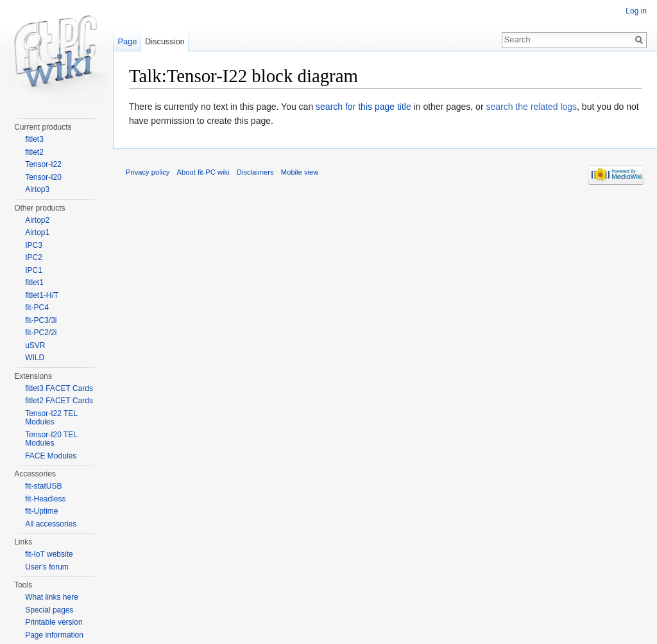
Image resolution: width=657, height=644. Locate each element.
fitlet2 (34, 152)
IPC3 (34, 245)
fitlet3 (34, 139)
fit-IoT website (49, 554)
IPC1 (34, 270)
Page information (54, 635)
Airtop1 (37, 232)
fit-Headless (45, 499)
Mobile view (300, 172)
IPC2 (34, 257)
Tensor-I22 (43, 164)
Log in (636, 11)
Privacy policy (148, 172)
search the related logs (531, 107)
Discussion (165, 41)
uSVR (35, 345)
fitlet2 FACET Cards (59, 401)
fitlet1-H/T (42, 295)
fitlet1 (34, 283)
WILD (35, 358)
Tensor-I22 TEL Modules (51, 418)
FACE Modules (51, 456)
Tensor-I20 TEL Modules (51, 439)
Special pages (49, 610)
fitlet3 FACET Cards (59, 388)
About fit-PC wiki (203, 172)
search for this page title (363, 107)
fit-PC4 (37, 308)
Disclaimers (255, 172)
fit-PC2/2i (41, 333)
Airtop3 (37, 189)
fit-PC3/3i (41, 320)
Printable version (54, 622)
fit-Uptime (41, 511)
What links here (52, 597)
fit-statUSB (43, 486)
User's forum (47, 567)
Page (127, 41)
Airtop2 (37, 220)
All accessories (51, 524)
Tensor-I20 (43, 177)
